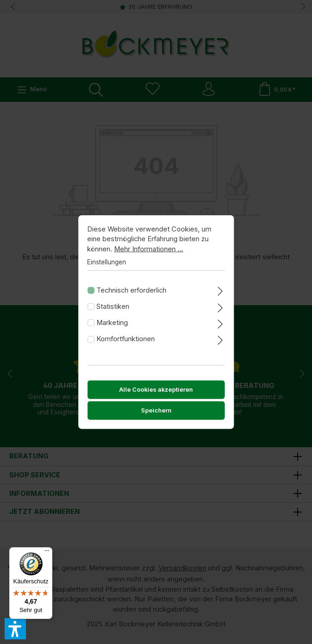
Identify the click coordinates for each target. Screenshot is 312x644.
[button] (15, 629)
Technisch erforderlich (131, 294)
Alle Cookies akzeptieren (156, 393)
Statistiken (113, 310)
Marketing (112, 326)
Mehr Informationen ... (149, 253)
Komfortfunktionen (126, 343)
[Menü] (47, 553)
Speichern (156, 414)
